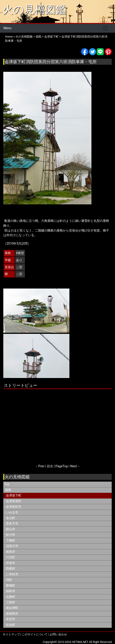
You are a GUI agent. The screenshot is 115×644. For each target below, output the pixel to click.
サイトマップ (11, 634)
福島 (39, 37)
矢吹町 (11, 625)
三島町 (11, 602)
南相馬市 (12, 614)
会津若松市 (14, 507)
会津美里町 (14, 501)
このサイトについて (35, 634)
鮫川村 (11, 535)
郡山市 (11, 529)
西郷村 (11, 569)
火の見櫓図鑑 (34, 10)
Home (9, 37)
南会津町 (12, 608)
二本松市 (12, 574)
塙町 (9, 580)
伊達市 (11, 563)
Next (74, 466)
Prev (41, 466)
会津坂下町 (51, 37)
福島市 (11, 591)
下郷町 (11, 540)
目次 (50, 466)
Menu (7, 28)
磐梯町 (11, 586)
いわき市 (12, 512)
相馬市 (11, 552)
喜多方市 (12, 523)
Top (7, 484)
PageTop (62, 466)
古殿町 (11, 597)
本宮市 (11, 619)
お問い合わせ (58, 634)
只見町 (11, 557)
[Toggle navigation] (105, 28)
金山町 (11, 518)
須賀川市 (12, 546)
